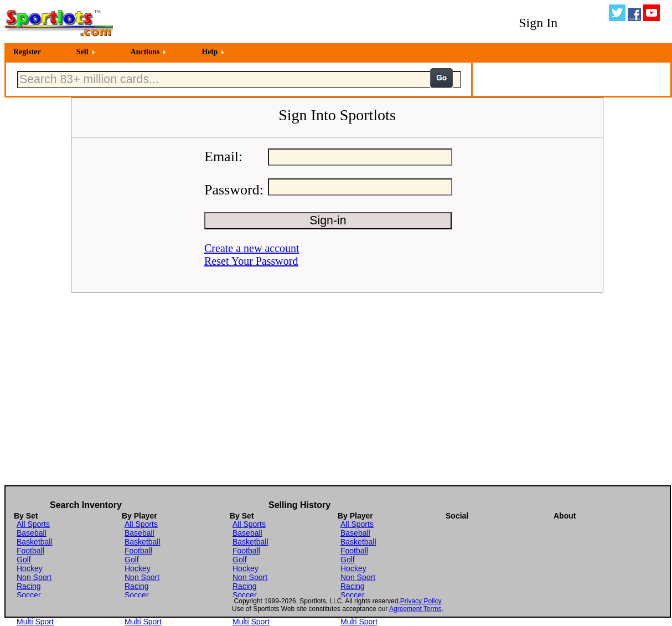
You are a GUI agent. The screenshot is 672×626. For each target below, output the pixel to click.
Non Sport (34, 577)
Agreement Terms (415, 609)
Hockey (30, 568)
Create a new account (252, 248)
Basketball (35, 542)
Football (30, 551)
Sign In (538, 23)
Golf (24, 560)
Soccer (29, 595)
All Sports (33, 524)
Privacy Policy (421, 601)
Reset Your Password (251, 261)
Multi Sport (35, 622)
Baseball (32, 533)
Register (27, 52)
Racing (29, 586)
